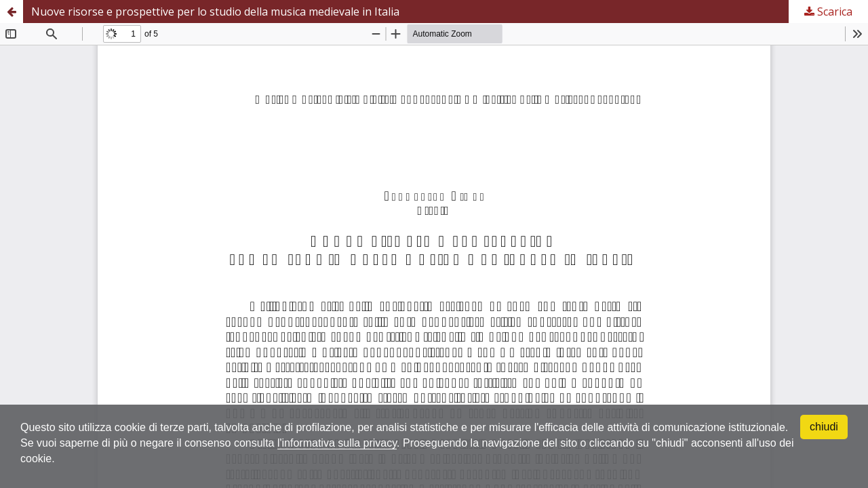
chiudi (824, 427)
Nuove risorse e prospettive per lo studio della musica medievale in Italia (215, 12)
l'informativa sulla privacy (337, 443)
